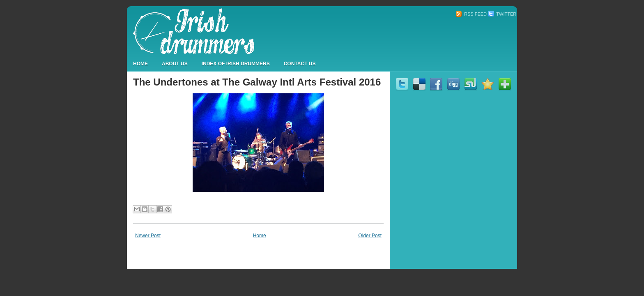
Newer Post (148, 236)
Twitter (502, 14)
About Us (175, 64)
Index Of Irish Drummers (236, 64)
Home (140, 64)
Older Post (370, 236)
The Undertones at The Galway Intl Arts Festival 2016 (257, 82)
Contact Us (300, 64)
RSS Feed (471, 14)
